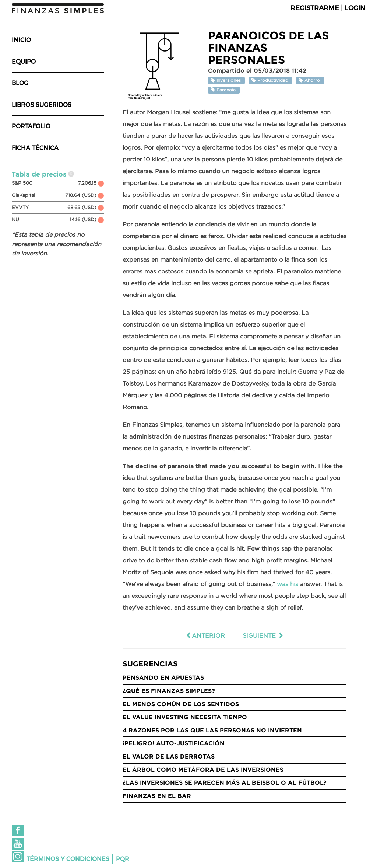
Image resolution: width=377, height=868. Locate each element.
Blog (20, 83)
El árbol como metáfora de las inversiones (203, 770)
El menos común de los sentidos (181, 704)
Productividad (271, 81)
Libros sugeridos (42, 105)
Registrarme (315, 8)
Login (355, 8)
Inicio (21, 40)
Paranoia (224, 90)
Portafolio (31, 126)
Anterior (205, 635)
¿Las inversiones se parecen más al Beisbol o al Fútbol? (225, 782)
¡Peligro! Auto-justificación (174, 743)
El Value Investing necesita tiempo (185, 717)
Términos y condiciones (68, 859)
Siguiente (263, 635)
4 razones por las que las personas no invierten (212, 730)
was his (288, 584)
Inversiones (226, 81)
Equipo (24, 62)
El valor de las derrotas (169, 756)
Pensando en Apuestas (163, 677)
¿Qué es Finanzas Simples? (169, 691)
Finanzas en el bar (157, 796)
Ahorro (310, 81)
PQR (123, 859)
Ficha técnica (35, 148)
